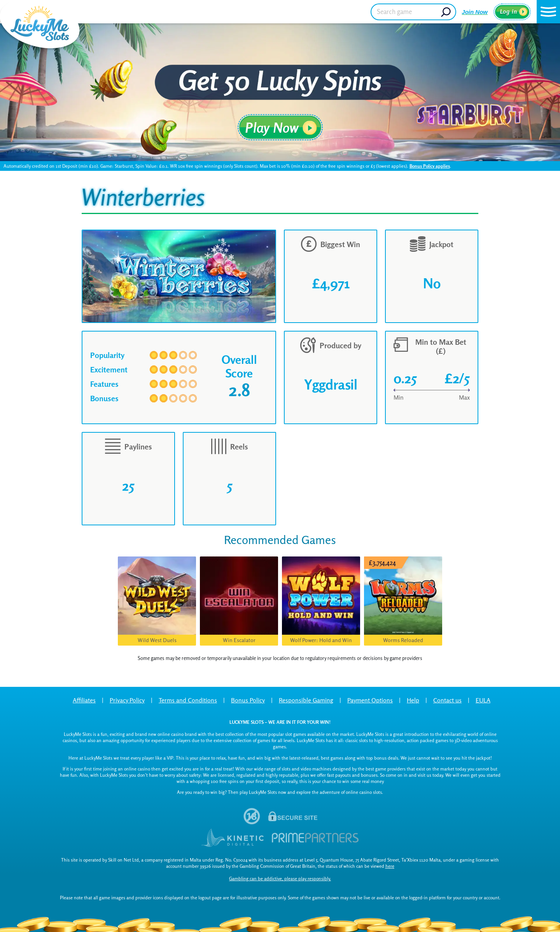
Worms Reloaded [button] (403, 640)
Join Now (475, 12)
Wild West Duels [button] (157, 640)
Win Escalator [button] (239, 640)
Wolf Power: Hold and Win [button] (321, 640)
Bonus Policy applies (430, 166)
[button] (548, 12)
